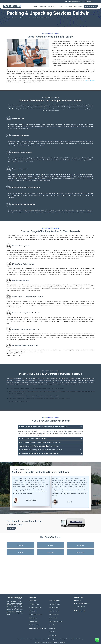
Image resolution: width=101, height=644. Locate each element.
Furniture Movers (34, 604)
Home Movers (33, 601)
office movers (90, 250)
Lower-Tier (52, 625)
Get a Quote (12, 528)
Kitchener (21, 545)
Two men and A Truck (35, 608)
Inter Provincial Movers (36, 614)
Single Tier (21, 18)
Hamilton (21, 552)
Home (35, 6)
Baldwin (28, 18)
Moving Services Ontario (56, 621)
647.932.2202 (17, 356)
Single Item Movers (54, 601)
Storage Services (54, 608)
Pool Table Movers (54, 614)
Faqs (32, 639)
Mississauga (51, 552)
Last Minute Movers (54, 604)
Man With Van (33, 621)
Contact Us (78, 6)
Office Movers (33, 611)
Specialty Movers (54, 611)
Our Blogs (68, 6)
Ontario (14, 18)
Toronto (51, 545)
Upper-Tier (52, 628)
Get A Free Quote (91, 6)
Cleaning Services (34, 625)
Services (52, 6)
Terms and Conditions (41, 639)
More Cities (81, 552)
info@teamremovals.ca (73, 1)
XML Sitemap (53, 635)
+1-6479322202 (88, 1)
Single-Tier (52, 632)
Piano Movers (33, 618)
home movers (52, 289)
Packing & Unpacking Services (38, 628)
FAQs (61, 6)
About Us (43, 6)
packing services (56, 65)
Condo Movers (53, 618)
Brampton (80, 545)
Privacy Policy (54, 639)
